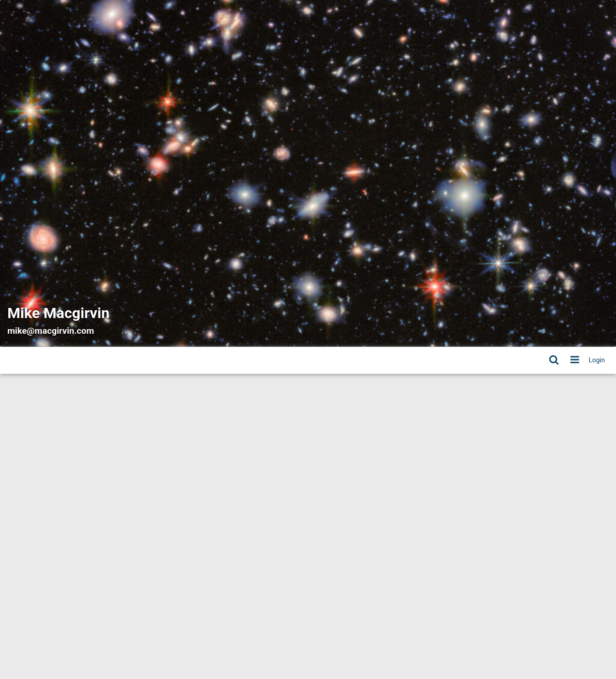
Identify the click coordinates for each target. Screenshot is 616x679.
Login (597, 360)
